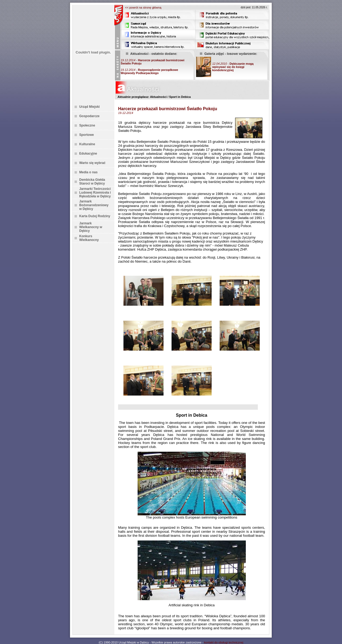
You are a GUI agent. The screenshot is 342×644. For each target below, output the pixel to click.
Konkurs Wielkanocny (89, 238)
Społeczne (87, 125)
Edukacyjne (88, 154)
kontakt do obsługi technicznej (224, 642)
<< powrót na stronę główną (143, 7)
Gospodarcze (90, 116)
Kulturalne (87, 144)
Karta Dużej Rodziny (95, 216)
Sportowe (87, 135)
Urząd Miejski (90, 107)
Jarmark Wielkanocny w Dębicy (91, 227)
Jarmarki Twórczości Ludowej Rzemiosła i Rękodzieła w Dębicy (95, 193)
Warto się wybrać (92, 163)
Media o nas (89, 172)
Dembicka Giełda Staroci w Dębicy (92, 182)
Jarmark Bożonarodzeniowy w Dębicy (94, 205)
